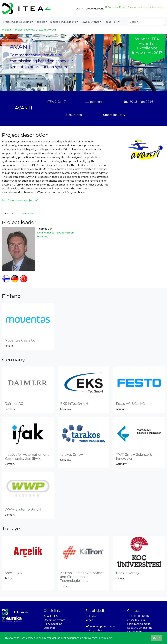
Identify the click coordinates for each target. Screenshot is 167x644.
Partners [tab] (10, 213)
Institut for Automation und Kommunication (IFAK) (27, 457)
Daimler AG (14, 404)
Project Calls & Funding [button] (17, 22)
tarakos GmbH (72, 455)
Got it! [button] (157, 638)
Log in (79, 8)
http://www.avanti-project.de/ (20, 200)
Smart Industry (114, 115)
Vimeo (89, 620)
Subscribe (50, 628)
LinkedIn (91, 616)
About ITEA (51, 616)
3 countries (74, 115)
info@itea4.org (136, 620)
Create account (95, 8)
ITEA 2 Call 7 (56, 102)
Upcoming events (54, 620)
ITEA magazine (53, 624)
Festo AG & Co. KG (130, 404)
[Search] (146, 22)
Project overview (25, 30)
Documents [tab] (27, 213)
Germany (43, 236)
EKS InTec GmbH (74, 404)
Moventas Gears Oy (20, 340)
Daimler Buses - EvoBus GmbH (56, 233)
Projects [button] (40, 22)
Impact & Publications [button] (63, 22)
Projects (7, 30)
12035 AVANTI (48, 30)
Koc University (128, 573)
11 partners (94, 102)
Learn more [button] (106, 638)
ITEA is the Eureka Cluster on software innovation (135, 7)
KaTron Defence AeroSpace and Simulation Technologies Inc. (82, 577)
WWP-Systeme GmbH (23, 509)
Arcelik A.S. (13, 573)
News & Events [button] (90, 22)
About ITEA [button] (111, 22)
